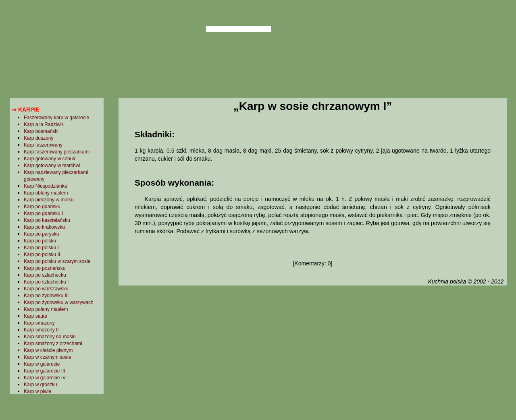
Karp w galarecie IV (45, 378)
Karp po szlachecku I (46, 282)
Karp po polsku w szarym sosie (57, 261)
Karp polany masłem (46, 309)
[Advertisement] (312, 352)
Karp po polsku (40, 241)
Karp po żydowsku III (46, 296)
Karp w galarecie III (45, 371)
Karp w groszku (41, 385)
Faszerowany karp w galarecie (56, 118)
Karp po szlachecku (45, 275)
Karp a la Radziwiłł (44, 124)
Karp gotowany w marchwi (52, 166)
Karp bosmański (41, 131)
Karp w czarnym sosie (47, 357)
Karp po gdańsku (42, 207)
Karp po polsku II (42, 254)
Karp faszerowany (43, 145)
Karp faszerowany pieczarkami (57, 152)
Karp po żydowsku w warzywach (59, 302)
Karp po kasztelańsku (47, 220)
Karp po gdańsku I (43, 213)
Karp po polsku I (41, 248)
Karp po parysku (41, 234)
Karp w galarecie (42, 364)
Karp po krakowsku (44, 227)
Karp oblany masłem (46, 193)
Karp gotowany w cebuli (49, 159)
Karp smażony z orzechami (53, 343)
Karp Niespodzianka (45, 186)
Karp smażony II (41, 330)
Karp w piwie (37, 391)
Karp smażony (39, 323)
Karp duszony (38, 138)
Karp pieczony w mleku (49, 200)
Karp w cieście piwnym (48, 350)
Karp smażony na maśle (50, 337)
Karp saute (35, 316)
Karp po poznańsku (45, 268)
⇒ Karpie (26, 110)
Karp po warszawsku (46, 289)
